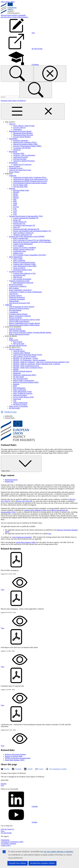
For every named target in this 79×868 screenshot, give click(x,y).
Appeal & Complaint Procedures (24, 161)
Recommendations (15, 310)
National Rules (14, 301)
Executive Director (19, 128)
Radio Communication (21, 238)
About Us (12, 124)
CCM (15, 211)
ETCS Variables (18, 246)
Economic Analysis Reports (18, 314)
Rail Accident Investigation (22, 279)
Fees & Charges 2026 (20, 185)
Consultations (14, 312)
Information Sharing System (22, 270)
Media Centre (14, 340)
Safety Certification (20, 390)
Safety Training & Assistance (23, 393)
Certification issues (19, 251)
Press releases (18, 342)
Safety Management (16, 257)
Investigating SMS (19, 275)
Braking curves (18, 253)
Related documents (11, 480)
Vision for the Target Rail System (20, 170)
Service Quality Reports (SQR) (23, 397)
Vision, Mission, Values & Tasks (24, 126)
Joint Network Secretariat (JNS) (20, 303)
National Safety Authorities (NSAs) (25, 142)
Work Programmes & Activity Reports (22, 307)
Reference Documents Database (15, 754)
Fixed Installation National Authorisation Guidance (30, 183)
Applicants (13, 176)
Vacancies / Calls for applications (24, 155)
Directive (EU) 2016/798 (24, 501)
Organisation (17, 129)
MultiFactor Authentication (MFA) (25, 375)
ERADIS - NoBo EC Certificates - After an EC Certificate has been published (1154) (41, 362)
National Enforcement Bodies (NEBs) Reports (24, 325)
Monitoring (17, 373)
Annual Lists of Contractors (22, 164)
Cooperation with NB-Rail (22, 148)
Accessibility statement (8, 844)
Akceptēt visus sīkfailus (18, 863)
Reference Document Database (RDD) (26, 382)
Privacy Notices (14, 172)
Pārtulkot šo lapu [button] (10, 412)
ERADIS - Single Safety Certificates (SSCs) (28, 368)
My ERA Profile (19, 377)
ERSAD (16, 198)
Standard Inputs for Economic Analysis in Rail (24, 320)
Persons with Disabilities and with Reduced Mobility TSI (32, 231)
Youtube (19, 822)
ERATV (16, 196)
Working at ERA (19, 153)
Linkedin (19, 806)
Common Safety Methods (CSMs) (24, 264)
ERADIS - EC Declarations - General (26, 358)
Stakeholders (13, 139)
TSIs (15, 401)
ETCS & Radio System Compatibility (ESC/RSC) (30, 255)
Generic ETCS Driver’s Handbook (25, 248)
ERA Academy (14, 288)
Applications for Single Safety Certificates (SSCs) (30, 177)
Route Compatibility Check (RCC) (21, 290)
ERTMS (16, 369)
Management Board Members (23, 133)
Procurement (13, 163)
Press (3, 831)
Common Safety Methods (22, 353)
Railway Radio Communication (24, 380)
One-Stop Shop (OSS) (20, 187)
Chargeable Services (16, 168)
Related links (9, 481)
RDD (15, 201)
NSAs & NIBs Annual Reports (19, 321)
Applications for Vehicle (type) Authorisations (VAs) (31, 179)
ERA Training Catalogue (17, 331)
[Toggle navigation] (33, 111)
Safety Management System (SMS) (25, 266)
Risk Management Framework (23, 283)
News (11, 338)
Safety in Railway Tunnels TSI (23, 233)
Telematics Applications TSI (23, 235)
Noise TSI (17, 227)
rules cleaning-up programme (22, 537)
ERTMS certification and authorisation (18, 758)
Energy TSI (17, 220)
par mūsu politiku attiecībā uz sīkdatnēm (58, 852)
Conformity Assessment (17, 299)
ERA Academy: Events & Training (25, 356)
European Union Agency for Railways (13, 101)
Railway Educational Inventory (19, 334)
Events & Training (15, 329)
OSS (2, 785)
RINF (15, 205)
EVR (15, 209)
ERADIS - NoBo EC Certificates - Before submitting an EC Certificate (37, 364)
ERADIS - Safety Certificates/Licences (26, 366)
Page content (21, 464)
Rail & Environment (16, 284)
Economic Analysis (15, 296)
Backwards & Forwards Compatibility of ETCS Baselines (32, 242)
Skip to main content (8, 2)
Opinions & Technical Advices (19, 308)
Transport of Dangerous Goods (19, 281)
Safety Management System (22, 392)
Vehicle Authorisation (20, 403)
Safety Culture (18, 259)
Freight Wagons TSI (20, 222)
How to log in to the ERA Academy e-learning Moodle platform (30, 332)
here (50, 534)
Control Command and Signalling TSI (26, 218)
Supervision (17, 399)
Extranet (4, 784)
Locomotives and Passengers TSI (24, 225)
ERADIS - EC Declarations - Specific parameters (29, 360)
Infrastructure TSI (19, 224)
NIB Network (18, 277)
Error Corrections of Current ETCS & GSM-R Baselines (32, 240)
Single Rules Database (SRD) (26, 542)
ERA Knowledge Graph (21, 190)
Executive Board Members (22, 137)
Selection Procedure (20, 159)
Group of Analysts (19, 268)
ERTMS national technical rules (24, 249)
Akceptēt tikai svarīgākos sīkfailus (42, 863)
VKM (15, 203)
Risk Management (19, 388)
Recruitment (13, 152)
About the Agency (19, 351)
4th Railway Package (20, 404)
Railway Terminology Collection (20, 316)
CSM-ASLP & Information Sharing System (28, 355)
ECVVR (16, 207)
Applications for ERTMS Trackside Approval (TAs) (30, 181)
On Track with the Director (18, 345)
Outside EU (17, 150)
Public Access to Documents (18, 406)
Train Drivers (13, 294)
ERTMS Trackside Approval (23, 371)
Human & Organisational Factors (24, 262)
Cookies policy (6, 845)
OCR (15, 212)
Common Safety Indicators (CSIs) (24, 273)
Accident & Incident (16, 272)
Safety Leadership (19, 260)
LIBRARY (8, 305)
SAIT (15, 214)
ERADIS (16, 192)
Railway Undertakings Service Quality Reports (25, 323)
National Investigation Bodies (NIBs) (26, 144)
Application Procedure (21, 157)
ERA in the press (19, 344)
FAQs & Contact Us (16, 349)
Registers (12, 188)
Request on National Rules (14, 756)
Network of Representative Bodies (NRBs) (27, 146)
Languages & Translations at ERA (12, 842)
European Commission (21, 140)
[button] (2, 412)
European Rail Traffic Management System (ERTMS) (27, 236)
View (18, 590)
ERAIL (16, 194)
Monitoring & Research (17, 297)
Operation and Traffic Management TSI (26, 229)
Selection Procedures (20, 395)
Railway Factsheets (15, 318)
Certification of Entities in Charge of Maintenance (26, 292)
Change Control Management (23, 244)
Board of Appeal (15, 166)
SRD (15, 200)
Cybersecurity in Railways (18, 286)
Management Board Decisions (23, 135)
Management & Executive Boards (20, 131)
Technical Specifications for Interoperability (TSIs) (26, 216)
